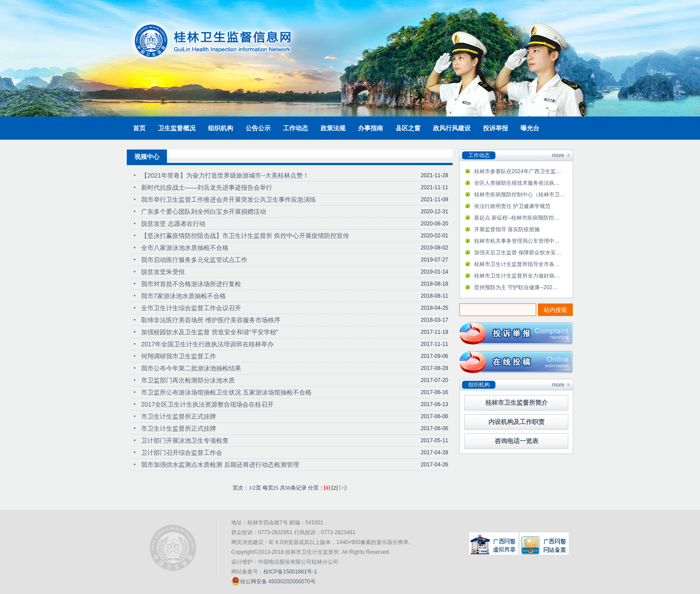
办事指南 (371, 128)
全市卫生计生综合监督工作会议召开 (191, 308)
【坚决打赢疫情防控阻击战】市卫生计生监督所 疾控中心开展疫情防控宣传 (245, 236)
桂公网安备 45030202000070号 (273, 581)
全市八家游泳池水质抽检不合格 (185, 248)
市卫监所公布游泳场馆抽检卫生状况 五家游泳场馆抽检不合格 (226, 392)
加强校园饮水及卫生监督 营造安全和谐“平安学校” (210, 332)
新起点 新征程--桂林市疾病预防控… (517, 218)
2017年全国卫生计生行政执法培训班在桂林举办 (207, 344)
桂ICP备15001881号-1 (290, 572)
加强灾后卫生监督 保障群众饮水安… (518, 253)
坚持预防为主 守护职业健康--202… (516, 287)
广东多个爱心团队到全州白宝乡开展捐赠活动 (204, 212)
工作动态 (296, 128)
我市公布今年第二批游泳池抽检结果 (191, 368)
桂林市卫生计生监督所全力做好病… (517, 276)
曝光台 (530, 128)
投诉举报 (496, 128)
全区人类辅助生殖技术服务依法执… (517, 183)
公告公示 (258, 128)
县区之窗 (408, 128)
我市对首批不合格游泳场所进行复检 (191, 284)
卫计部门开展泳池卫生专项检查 (185, 440)
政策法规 (333, 128)
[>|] (343, 488)
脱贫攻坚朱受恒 (163, 272)
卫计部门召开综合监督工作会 (182, 453)
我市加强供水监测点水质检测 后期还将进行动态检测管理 (220, 465)
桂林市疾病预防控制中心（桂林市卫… (520, 195)
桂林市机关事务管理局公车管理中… (517, 241)
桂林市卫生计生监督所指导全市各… (517, 264)
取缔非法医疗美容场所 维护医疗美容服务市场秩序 (211, 320)
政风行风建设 (452, 128)
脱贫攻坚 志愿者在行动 (173, 224)
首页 (139, 128)
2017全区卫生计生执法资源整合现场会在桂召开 (207, 404)
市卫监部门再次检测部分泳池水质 (188, 380)
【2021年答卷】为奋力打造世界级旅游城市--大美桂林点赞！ (225, 175)
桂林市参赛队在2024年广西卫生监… (518, 171)
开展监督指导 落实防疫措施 (507, 229)
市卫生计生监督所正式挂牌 (179, 416)
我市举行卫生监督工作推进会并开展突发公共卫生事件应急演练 (229, 199)
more (558, 155)
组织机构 (221, 128)
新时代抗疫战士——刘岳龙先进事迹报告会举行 (207, 187)
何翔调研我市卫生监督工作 (179, 356)
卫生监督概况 (177, 128)
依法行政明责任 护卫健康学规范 (512, 206)
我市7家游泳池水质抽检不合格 (183, 296)
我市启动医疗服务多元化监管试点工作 (194, 260)
